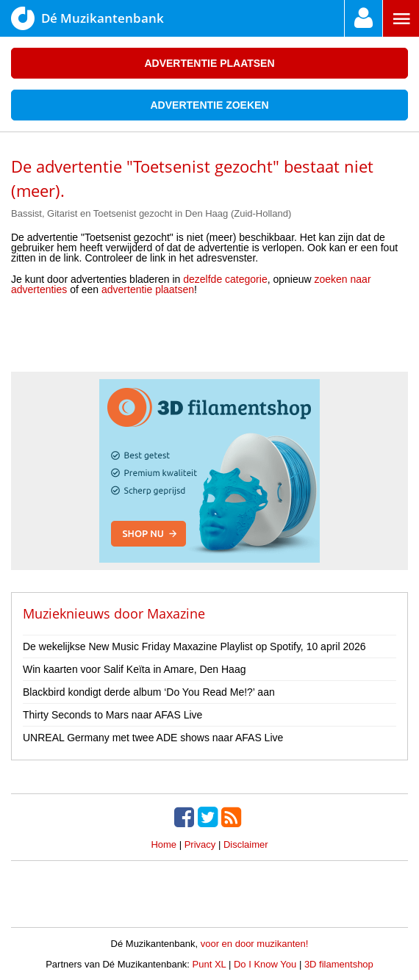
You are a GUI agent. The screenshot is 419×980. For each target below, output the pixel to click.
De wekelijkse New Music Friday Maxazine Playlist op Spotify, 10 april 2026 (194, 646)
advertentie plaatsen (148, 289)
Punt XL (209, 964)
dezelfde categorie (225, 279)
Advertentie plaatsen (209, 63)
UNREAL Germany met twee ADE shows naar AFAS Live (153, 738)
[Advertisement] (209, 339)
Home (164, 844)
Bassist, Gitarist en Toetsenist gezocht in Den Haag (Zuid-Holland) (151, 213)
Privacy (200, 844)
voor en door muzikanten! (255, 944)
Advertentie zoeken (209, 105)
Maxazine (176, 613)
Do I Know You (265, 964)
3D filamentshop (339, 964)
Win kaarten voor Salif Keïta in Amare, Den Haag (134, 669)
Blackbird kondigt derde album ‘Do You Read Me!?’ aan (149, 692)
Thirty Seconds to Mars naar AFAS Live (112, 715)
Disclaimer (246, 844)
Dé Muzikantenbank (87, 18)
